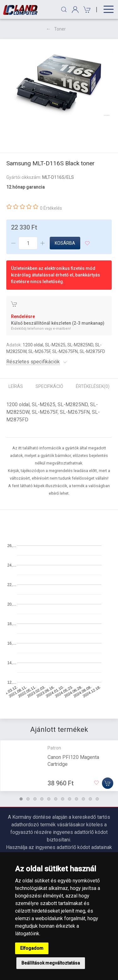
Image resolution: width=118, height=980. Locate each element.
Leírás (16, 386)
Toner (60, 29)
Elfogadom (32, 948)
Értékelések (93, 386)
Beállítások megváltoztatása (51, 963)
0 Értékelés (51, 208)
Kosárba (65, 243)
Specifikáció (49, 386)
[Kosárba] (108, 783)
